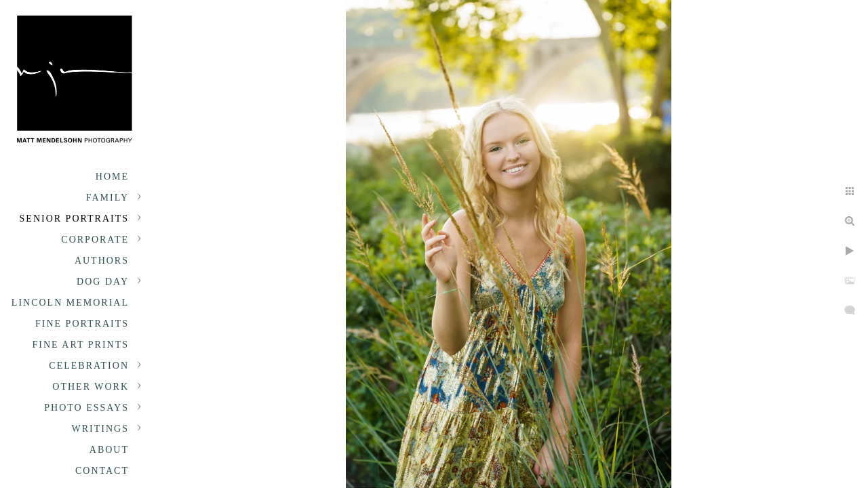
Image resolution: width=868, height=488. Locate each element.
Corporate (95, 240)
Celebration (89, 366)
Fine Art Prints (81, 345)
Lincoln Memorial (70, 303)
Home (112, 177)
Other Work (91, 387)
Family (107, 198)
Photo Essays (86, 408)
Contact (102, 471)
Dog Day (103, 282)
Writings (100, 429)
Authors (102, 261)
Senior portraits (74, 219)
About (109, 450)
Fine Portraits (82, 324)
